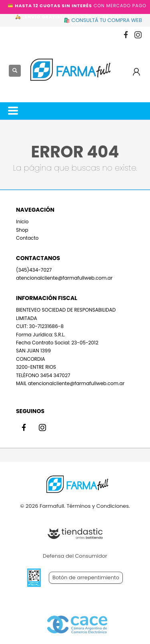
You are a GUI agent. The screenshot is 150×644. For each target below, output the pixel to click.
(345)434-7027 (34, 270)
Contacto (27, 238)
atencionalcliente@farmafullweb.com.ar (64, 278)
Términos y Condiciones (97, 506)
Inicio (22, 222)
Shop (22, 230)
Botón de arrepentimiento (86, 577)
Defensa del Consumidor (75, 556)
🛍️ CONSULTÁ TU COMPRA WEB (103, 20)
